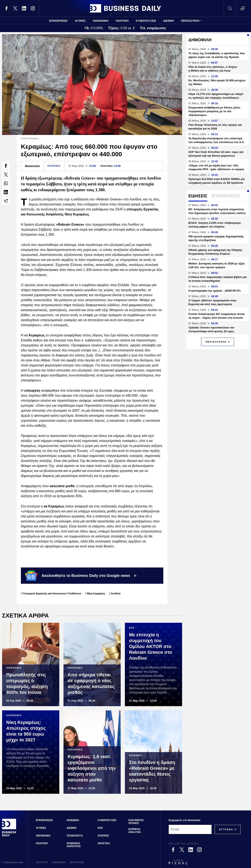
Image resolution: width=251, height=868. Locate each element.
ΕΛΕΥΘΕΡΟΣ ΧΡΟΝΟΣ (136, 822)
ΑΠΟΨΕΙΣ (103, 836)
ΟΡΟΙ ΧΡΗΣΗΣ (77, 862)
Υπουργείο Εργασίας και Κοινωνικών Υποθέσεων (52, 594)
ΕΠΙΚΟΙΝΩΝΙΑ (59, 862)
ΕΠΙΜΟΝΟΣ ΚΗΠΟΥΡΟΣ (74, 845)
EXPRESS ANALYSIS (135, 831)
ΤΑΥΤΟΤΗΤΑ (42, 862)
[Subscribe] (226, 829)
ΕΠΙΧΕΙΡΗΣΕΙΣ (58, 21)
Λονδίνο (116, 594)
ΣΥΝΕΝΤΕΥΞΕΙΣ (146, 21)
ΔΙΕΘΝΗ (169, 21)
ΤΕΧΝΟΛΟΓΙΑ (75, 836)
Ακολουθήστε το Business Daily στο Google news (81, 576)
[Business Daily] (9, 836)
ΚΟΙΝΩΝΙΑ (54, 166)
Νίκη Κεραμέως (96, 594)
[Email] (190, 829)
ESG (100, 828)
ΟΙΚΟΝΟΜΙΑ (101, 21)
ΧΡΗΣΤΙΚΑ (104, 843)
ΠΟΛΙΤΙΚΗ (122, 21)
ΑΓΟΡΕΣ (80, 21)
